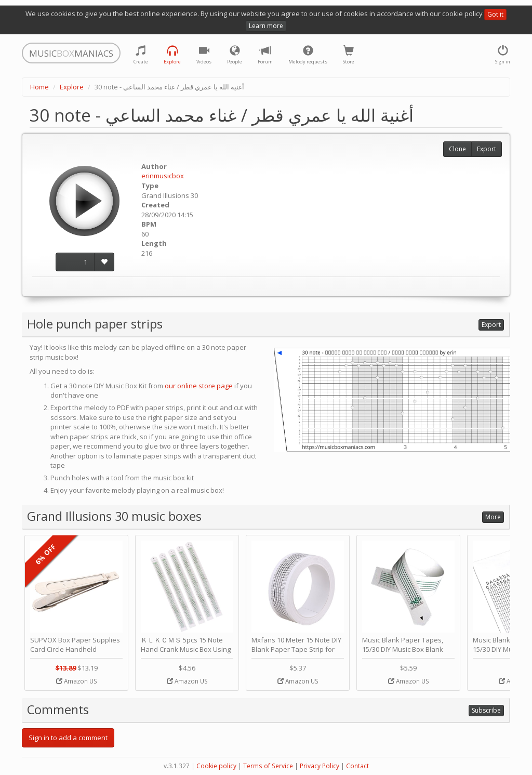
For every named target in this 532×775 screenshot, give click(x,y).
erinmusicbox (163, 176)
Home (39, 87)
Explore (72, 87)
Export (487, 149)
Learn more (266, 26)
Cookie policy (216, 766)
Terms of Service (268, 766)
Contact (357, 766)
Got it (495, 14)
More (493, 517)
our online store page (199, 386)
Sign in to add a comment (68, 738)
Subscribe (486, 710)
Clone (457, 149)
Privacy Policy (320, 766)
